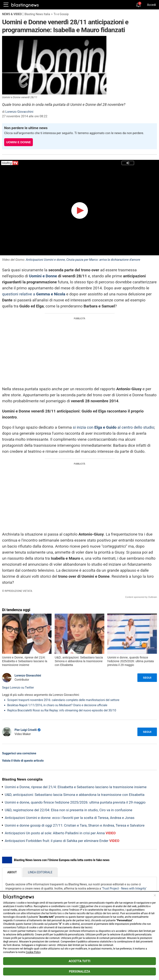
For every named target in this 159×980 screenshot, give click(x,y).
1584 (82, 906)
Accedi (151, 5)
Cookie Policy (33, 952)
